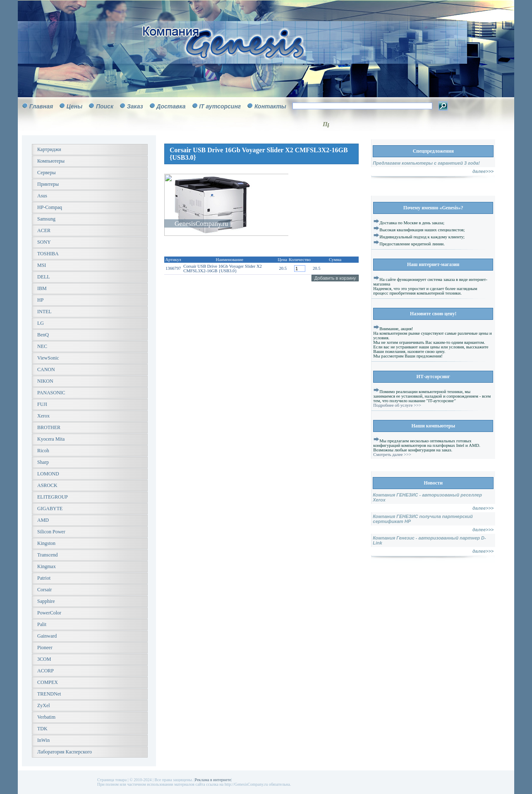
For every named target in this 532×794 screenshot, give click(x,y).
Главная (41, 106)
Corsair (44, 590)
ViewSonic (48, 358)
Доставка (171, 106)
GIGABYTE (50, 509)
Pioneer (45, 648)
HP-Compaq (50, 207)
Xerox (43, 416)
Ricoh (43, 451)
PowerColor (49, 613)
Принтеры (48, 184)
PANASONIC (51, 393)
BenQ (43, 335)
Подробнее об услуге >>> (397, 405)
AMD (43, 520)
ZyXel (44, 705)
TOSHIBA (48, 254)
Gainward (47, 636)
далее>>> (483, 171)
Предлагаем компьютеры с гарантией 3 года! (426, 163)
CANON (46, 369)
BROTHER (49, 427)
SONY (44, 242)
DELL (44, 277)
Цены (74, 106)
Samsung (46, 219)
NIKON (45, 381)
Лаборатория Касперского (65, 752)
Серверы (46, 173)
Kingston (46, 543)
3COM (44, 659)
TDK (42, 729)
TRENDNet (49, 694)
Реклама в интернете (213, 780)
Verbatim (46, 717)
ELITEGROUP (53, 497)
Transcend (48, 555)
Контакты (270, 106)
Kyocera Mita (51, 439)
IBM (42, 288)
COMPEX (48, 682)
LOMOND (48, 474)
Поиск (105, 106)
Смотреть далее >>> (392, 455)
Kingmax (47, 566)
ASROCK (47, 485)
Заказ (135, 106)
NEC (42, 346)
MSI (42, 265)
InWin (43, 740)
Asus (42, 196)
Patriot (44, 578)
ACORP (46, 671)
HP (40, 300)
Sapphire (46, 601)
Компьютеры (51, 161)
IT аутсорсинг (220, 106)
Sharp (43, 462)
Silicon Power (51, 532)
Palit (42, 624)
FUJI (42, 404)
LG (41, 323)
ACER (44, 230)
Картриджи (49, 149)
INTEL (44, 312)
